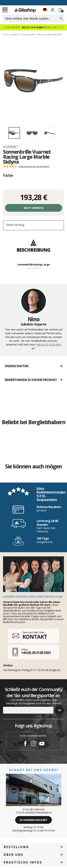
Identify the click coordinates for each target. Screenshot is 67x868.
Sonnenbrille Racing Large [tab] (33, 264)
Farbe (8, 175)
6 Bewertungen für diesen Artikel (34, 166)
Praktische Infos (23, 862)
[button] (33, 366)
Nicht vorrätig (33, 208)
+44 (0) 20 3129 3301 (49, 344)
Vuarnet (11, 147)
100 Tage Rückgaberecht (34, 2)
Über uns (13, 855)
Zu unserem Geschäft (34, 820)
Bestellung (16, 847)
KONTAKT (35, 637)
